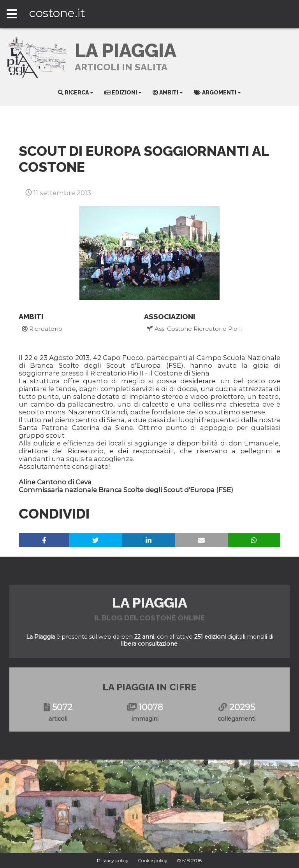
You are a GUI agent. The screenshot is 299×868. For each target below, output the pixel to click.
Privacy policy (113, 860)
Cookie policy (153, 860)
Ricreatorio (42, 329)
